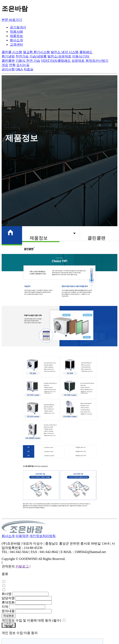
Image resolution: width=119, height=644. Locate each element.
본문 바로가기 (12, 20)
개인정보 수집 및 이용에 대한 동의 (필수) (31, 620)
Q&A (19, 69)
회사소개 (16, 40)
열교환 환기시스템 (36, 52)
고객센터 (16, 44)
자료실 (28, 69)
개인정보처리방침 (43, 536)
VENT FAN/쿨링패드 (56, 61)
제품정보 (16, 36)
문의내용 (8, 611)
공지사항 (8, 69)
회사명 (7, 594)
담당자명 (8, 598)
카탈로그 (23, 566)
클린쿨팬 (8, 61)
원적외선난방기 (97, 61)
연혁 (12, 65)
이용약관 (22, 536)
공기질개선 (18, 27)
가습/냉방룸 (38, 56)
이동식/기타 (81, 56)
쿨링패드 (86, 52)
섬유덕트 (78, 61)
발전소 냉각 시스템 (65, 52)
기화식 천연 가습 (28, 61)
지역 (5, 607)
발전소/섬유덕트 (59, 56)
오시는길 (23, 65)
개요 (5, 65)
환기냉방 (8, 56)
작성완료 (9, 616)
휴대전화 (8, 602)
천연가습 (22, 56)
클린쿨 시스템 (12, 52)
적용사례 (16, 32)
